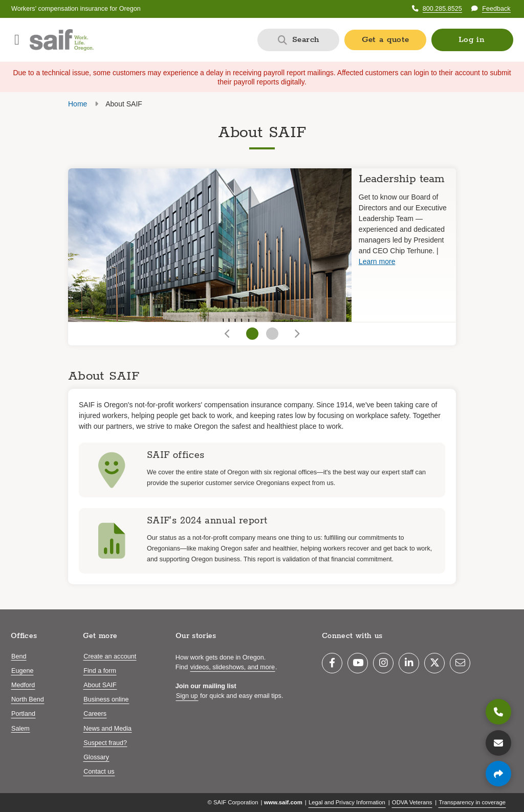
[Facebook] (332, 663)
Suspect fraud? (105, 743)
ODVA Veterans (412, 802)
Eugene (22, 671)
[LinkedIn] (409, 663)
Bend (19, 656)
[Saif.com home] (62, 40)
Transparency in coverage (472, 802)
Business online (106, 699)
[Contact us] (498, 743)
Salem (20, 729)
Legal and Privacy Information (347, 802)
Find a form (100, 671)
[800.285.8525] (498, 712)
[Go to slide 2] (272, 334)
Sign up (187, 696)
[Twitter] (434, 663)
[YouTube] (358, 663)
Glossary (96, 757)
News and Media (107, 729)
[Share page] (498, 774)
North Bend (28, 699)
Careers (95, 714)
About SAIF (100, 685)
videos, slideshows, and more (233, 667)
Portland (23, 714)
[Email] (460, 663)
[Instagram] (383, 663)
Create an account (110, 656)
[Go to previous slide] (228, 334)
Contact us (99, 772)
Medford (23, 685)
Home (78, 104)
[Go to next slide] (296, 334)
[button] (472, 40)
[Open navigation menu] (17, 40)
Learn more (377, 261)
